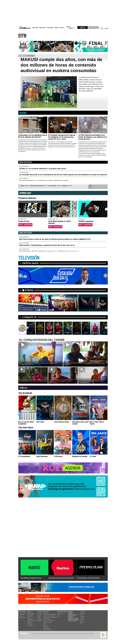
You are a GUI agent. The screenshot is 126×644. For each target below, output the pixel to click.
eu (105, 28)
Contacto (86, 634)
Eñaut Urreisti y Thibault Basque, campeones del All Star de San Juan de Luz (47, 245)
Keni (58, 333)
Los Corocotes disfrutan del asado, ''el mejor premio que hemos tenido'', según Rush (85, 364)
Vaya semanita (22, 618)
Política (39, 616)
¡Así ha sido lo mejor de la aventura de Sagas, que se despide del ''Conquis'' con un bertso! (38, 364)
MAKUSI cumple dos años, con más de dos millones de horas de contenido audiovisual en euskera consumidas (61, 65)
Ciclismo (45, 625)
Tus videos (93, 188)
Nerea (31, 333)
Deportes (42, 28)
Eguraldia (39, 621)
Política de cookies (59, 634)
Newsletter (83, 611)
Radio (57, 28)
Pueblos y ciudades (74, 620)
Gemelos (49, 333)
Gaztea (29, 618)
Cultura (39, 618)
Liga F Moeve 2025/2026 (49, 616)
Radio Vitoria (30, 616)
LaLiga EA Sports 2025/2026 (50, 614)
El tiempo (71, 612)
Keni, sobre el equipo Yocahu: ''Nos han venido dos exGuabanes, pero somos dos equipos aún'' (33, 380)
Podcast (29, 624)
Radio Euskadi (31, 614)
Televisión (50, 28)
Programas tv (22, 614)
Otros (62, 28)
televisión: (22, 611)
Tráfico (70, 614)
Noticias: (40, 611)
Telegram (82, 618)
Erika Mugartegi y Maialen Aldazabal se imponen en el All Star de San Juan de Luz (49, 251)
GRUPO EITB (94, 27)
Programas (30, 622)
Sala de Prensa (72, 621)
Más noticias (25, 162)
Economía (39, 614)
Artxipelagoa (30, 625)
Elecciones (71, 616)
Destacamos (30, 263)
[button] (106, 209)
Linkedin (82, 620)
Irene (95, 333)
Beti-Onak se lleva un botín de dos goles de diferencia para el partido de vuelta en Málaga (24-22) (55, 239)
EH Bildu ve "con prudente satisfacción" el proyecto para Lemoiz (43, 169)
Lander (86, 333)
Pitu (40, 333)
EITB (22, 36)
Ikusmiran (39, 619)
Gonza (104, 333)
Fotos (59, 614)
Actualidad (40, 613)
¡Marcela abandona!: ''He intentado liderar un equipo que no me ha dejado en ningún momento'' (62, 381)
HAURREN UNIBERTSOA (31, 578)
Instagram (83, 616)
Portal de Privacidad (42, 634)
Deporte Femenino (48, 622)
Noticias (35, 28)
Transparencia (79, 634)
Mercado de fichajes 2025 (49, 621)
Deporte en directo (48, 630)
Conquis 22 (29, 317)
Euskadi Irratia (31, 613)
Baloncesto (46, 627)
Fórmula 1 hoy (47, 619)
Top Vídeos (60, 613)
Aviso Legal (51, 634)
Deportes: (46, 611)
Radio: (29, 611)
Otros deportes (47, 628)
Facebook (82, 613)
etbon (29, 290)
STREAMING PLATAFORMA (88, 578)
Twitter (82, 615)
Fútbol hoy (46, 613)
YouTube (82, 621)
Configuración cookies (70, 634)
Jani (77, 333)
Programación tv (23, 613)
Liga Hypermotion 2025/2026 (50, 618)
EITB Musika (30, 619)
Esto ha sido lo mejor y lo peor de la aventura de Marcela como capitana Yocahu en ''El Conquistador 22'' (92, 381)
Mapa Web (91, 634)
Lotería (70, 617)
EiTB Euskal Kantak (32, 621)
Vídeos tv (21, 616)
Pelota (45, 624)
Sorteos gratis (72, 615)
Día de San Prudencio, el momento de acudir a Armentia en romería (44, 181)
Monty (68, 333)
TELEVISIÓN (29, 258)
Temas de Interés (73, 618)
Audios (59, 616)
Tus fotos (93, 186)
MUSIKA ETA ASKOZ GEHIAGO (61, 578)
